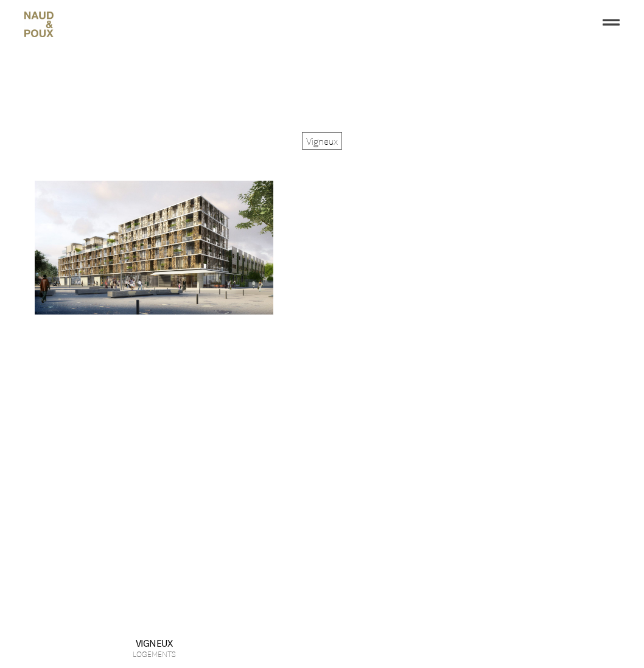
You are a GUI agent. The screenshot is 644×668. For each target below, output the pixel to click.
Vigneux (154, 642)
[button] (322, 141)
